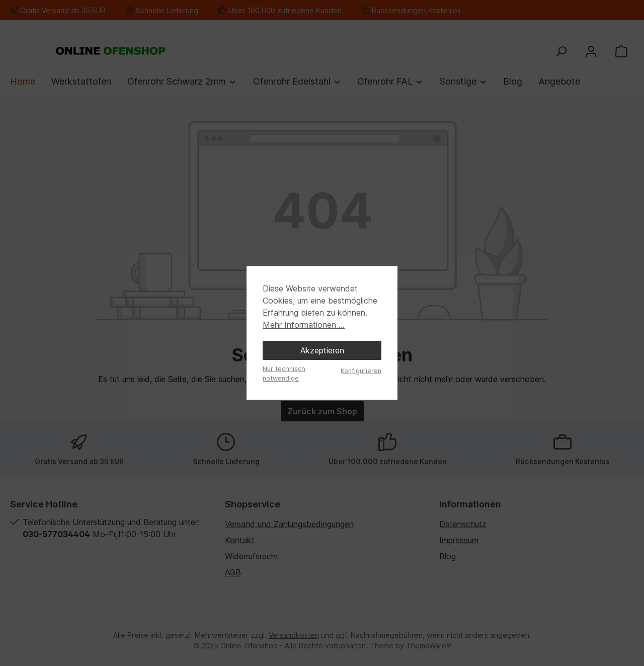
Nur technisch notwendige (284, 374)
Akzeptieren (322, 350)
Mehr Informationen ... (304, 325)
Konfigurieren (361, 371)
